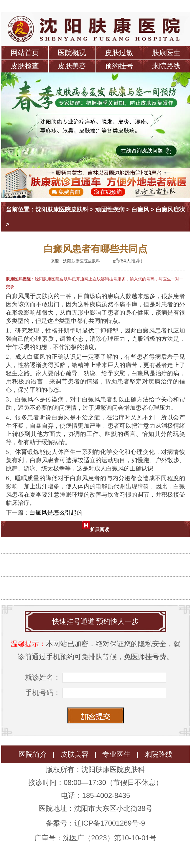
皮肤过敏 (119, 53)
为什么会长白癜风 (98, 556)
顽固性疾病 (110, 209)
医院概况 (72, 53)
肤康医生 (166, 53)
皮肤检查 (25, 66)
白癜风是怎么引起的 (56, 512)
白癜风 (140, 209)
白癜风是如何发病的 (98, 579)
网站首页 (25, 53)
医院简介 (33, 754)
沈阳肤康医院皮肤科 (62, 209)
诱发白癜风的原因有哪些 (98, 545)
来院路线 (166, 66)
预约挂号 (119, 66)
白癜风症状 (170, 209)
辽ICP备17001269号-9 (110, 823)
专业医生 (116, 754)
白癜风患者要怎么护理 (98, 568)
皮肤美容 (72, 66)
